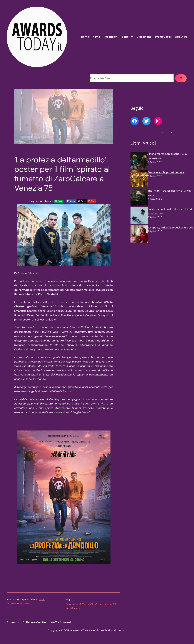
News (42, 600)
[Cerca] (181, 78)
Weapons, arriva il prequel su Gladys (170, 228)
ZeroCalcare (73, 608)
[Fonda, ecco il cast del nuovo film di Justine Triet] (139, 216)
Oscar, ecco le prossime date (166, 172)
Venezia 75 (110, 604)
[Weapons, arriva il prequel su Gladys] (139, 235)
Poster (99, 604)
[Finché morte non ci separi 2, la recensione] (139, 161)
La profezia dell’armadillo (80, 604)
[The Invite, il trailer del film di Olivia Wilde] (139, 198)
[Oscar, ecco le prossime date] (139, 179)
